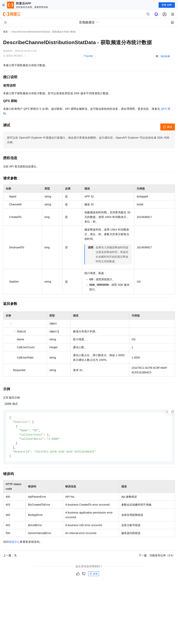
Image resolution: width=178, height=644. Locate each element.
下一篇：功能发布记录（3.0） (157, 557)
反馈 (94, 576)
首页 (5, 32)
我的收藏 (165, 56)
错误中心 (14, 544)
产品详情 (88, 56)
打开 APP (167, 5)
